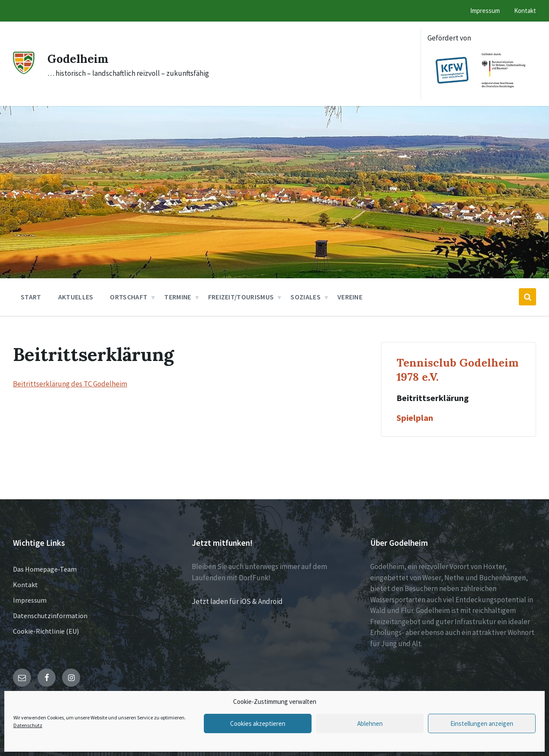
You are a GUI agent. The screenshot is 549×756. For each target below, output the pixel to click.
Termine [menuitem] (178, 297)
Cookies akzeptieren (258, 723)
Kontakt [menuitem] (525, 11)
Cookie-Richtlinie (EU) (46, 631)
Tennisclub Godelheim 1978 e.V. (457, 370)
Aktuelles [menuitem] (76, 297)
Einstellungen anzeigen (482, 723)
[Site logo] (24, 72)
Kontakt (25, 585)
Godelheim (81, 58)
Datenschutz (28, 725)
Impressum (30, 600)
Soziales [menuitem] (306, 297)
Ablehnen (370, 723)
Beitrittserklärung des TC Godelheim (70, 384)
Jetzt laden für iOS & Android (237, 601)
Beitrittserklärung (433, 398)
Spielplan (415, 418)
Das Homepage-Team (45, 569)
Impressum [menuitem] (485, 11)
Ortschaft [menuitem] (129, 297)
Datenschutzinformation (50, 616)
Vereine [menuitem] (350, 297)
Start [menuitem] (31, 297)
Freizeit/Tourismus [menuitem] (241, 297)
